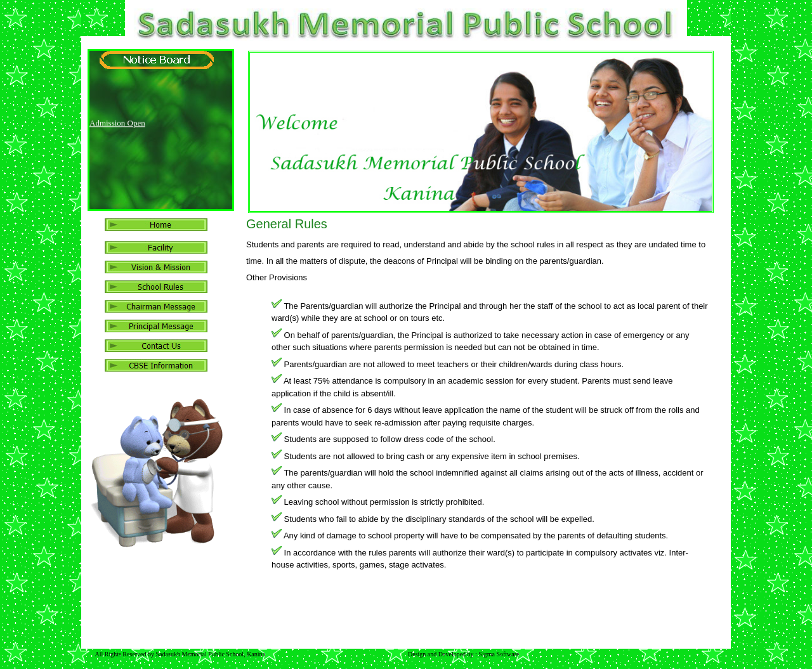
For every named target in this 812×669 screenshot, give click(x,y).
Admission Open (117, 124)
